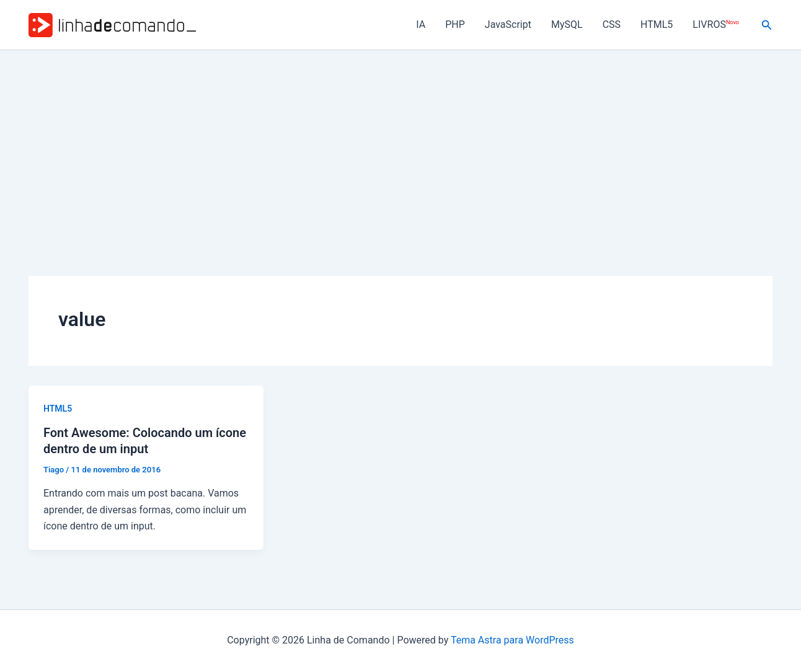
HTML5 (657, 24)
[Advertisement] (401, 143)
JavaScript (508, 24)
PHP (455, 24)
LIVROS (715, 24)
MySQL (567, 24)
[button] (767, 25)
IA (421, 24)
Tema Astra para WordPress (512, 640)
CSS (612, 24)
